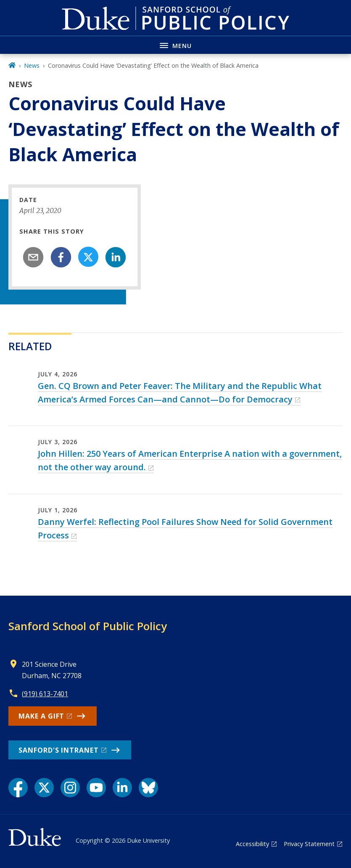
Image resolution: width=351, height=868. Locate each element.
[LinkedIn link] (122, 788)
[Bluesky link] (148, 788)
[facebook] (61, 257)
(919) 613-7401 (45, 694)
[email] (33, 257)
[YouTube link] (96, 788)
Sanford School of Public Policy (88, 626)
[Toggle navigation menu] (175, 45)
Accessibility (252, 844)
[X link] (44, 788)
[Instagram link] (70, 788)
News (32, 65)
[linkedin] (116, 257)
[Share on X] (88, 257)
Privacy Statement (309, 844)
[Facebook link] (18, 788)
